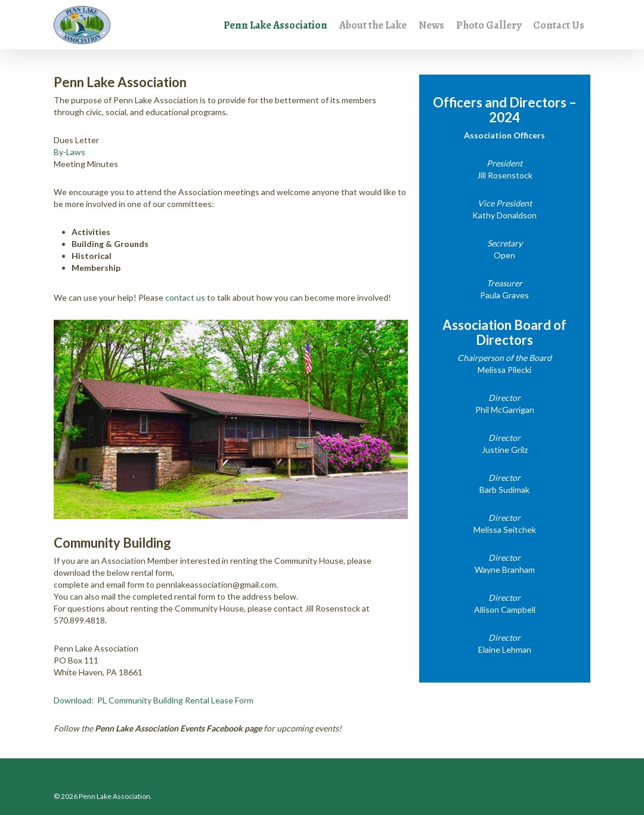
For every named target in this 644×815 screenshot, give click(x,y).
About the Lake (373, 26)
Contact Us (559, 26)
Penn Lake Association (275, 26)
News (431, 26)
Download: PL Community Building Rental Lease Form (154, 700)
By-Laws (69, 152)
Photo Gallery (489, 26)
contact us (185, 297)
